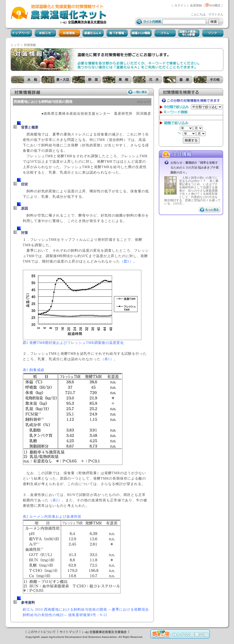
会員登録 (196, 5)
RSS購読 (213, 5)
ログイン (180, 5)
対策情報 (30, 45)
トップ (15, 45)
